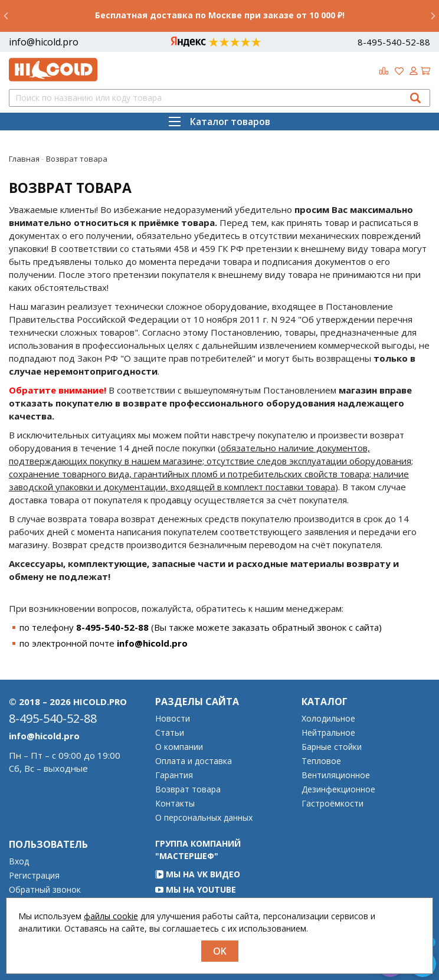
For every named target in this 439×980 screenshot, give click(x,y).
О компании (179, 747)
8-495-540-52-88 (394, 42)
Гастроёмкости (332, 804)
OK (220, 951)
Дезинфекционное (338, 789)
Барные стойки (332, 747)
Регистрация (34, 876)
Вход (19, 861)
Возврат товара (188, 789)
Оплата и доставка (194, 761)
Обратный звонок (45, 890)
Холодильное (328, 719)
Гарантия (174, 775)
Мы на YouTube (196, 889)
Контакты (175, 804)
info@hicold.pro (44, 42)
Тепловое (321, 761)
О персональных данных (204, 818)
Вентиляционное (336, 775)
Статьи (170, 733)
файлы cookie (111, 916)
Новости (173, 719)
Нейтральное (328, 733)
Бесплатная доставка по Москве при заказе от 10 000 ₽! (220, 15)
